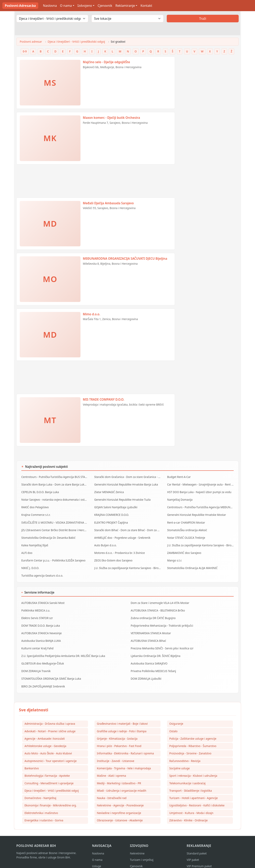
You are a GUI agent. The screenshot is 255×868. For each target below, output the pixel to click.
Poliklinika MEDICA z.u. (35, 605)
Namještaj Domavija (179, 498)
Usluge (97, 858)
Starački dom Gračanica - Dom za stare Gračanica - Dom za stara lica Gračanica (127, 477)
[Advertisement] (96, 183)
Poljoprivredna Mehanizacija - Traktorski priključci (161, 619)
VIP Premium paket (199, 858)
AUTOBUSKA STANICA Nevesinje (41, 626)
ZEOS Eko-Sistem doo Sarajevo (113, 556)
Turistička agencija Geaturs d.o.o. (42, 570)
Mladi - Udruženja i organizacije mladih (122, 782)
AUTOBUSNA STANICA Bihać (148, 633)
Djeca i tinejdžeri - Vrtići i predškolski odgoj (76, 42)
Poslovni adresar (31, 42)
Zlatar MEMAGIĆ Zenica (109, 491)
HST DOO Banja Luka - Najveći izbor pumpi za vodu (198, 491)
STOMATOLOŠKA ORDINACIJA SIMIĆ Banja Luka (50, 669)
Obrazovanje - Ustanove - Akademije (120, 812)
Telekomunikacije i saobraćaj (187, 774)
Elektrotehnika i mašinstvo (41, 805)
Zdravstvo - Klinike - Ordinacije (189, 812)
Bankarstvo (32, 759)
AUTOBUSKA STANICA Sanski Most (42, 597)
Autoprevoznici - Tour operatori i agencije (51, 752)
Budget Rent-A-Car (179, 477)
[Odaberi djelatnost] (52, 19)
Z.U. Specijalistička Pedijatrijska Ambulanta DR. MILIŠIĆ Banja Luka (62, 648)
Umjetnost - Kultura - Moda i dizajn (191, 805)
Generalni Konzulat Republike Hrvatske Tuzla (122, 498)
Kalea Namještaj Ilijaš (34, 542)
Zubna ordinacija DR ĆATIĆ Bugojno (153, 612)
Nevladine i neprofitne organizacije (119, 805)
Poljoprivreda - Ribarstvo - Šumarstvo (193, 737)
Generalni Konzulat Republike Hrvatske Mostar (196, 513)
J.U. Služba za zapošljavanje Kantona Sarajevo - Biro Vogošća (127, 563)
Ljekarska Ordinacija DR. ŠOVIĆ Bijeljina (155, 648)
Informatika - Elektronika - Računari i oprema (125, 744)
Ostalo (173, 721)
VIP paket (193, 852)
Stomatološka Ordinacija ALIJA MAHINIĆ (192, 563)
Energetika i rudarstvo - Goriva (44, 812)
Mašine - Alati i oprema (111, 767)
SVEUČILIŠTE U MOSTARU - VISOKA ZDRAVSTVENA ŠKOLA (55, 520)
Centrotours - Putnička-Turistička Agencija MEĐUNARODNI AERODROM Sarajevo (200, 506)
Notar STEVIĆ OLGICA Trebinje (186, 535)
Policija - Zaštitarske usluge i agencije (193, 729)
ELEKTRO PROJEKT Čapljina (111, 520)
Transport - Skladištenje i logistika (191, 782)
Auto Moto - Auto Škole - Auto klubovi (48, 744)
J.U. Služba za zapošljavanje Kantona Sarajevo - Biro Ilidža (200, 542)
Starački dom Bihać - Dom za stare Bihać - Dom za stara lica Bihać (127, 527)
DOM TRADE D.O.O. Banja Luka (40, 619)
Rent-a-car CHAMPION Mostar (186, 520)
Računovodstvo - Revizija (185, 752)
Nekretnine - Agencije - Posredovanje (120, 797)
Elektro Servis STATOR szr (37, 612)
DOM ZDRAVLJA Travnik (36, 662)
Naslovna (50, 6)
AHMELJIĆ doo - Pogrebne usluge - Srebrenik (121, 535)
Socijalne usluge (180, 759)
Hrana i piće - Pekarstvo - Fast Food (119, 737)
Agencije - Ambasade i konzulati (45, 729)
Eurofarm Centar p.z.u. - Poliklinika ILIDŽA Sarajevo (52, 556)
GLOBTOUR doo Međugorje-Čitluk (42, 655)
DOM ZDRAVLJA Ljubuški (146, 669)
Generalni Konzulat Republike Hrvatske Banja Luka (125, 484)
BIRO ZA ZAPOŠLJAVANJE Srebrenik (42, 676)
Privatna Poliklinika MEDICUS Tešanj (153, 662)
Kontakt (146, 6)
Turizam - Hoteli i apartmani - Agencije (194, 789)
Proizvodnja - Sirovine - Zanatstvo (190, 744)
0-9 (25, 51)
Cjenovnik (105, 6)
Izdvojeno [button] (85, 6)
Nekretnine (137, 845)
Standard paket (197, 845)
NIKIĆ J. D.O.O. (30, 563)
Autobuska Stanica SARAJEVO (149, 655)
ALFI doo (27, 549)
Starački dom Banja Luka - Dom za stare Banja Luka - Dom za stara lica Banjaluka (55, 484)
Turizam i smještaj (142, 852)
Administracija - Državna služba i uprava (50, 714)
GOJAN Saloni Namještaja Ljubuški (115, 506)
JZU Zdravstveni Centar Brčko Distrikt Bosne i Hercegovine (55, 527)
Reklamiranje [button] (125, 6)
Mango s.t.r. (174, 556)
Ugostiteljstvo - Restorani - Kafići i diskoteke (197, 797)
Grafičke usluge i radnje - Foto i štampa (122, 721)
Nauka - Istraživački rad (112, 789)
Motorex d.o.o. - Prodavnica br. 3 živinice (119, 549)
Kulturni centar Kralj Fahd (37, 641)
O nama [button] (66, 6)
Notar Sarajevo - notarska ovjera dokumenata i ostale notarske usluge (55, 498)
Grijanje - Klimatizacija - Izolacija (117, 729)
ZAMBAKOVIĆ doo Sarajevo (184, 549)
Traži (203, 19)
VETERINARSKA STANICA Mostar (150, 626)
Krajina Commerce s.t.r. (35, 513)
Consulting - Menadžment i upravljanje (49, 774)
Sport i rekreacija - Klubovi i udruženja (193, 767)
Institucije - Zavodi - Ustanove (116, 752)
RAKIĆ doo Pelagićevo (35, 506)
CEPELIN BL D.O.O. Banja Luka (40, 491)
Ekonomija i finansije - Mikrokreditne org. (51, 797)
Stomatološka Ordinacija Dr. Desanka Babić (48, 535)
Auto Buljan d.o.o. (105, 542)
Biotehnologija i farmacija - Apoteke (47, 767)
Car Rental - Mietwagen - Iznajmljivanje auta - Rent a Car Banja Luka (200, 484)
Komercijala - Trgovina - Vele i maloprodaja (124, 759)
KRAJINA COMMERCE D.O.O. (111, 513)
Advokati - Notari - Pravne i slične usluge (50, 721)
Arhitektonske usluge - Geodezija (45, 737)
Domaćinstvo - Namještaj (40, 789)
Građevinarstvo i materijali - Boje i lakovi (122, 714)
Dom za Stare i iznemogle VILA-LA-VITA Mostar (159, 597)
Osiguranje (176, 714)
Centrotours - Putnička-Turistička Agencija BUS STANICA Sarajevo (55, 477)
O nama (97, 852)
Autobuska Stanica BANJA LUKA (40, 633)
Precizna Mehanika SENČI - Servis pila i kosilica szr (161, 641)
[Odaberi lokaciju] (127, 19)
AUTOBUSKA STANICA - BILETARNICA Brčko (157, 605)
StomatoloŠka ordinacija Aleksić (186, 527)
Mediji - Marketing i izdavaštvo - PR (119, 774)
